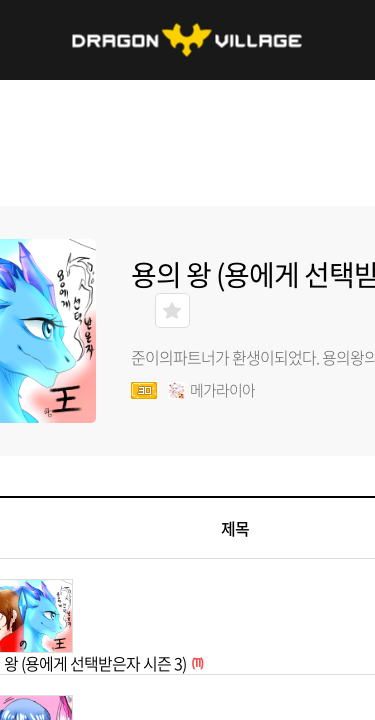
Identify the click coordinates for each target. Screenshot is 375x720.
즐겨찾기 (172, 310)
